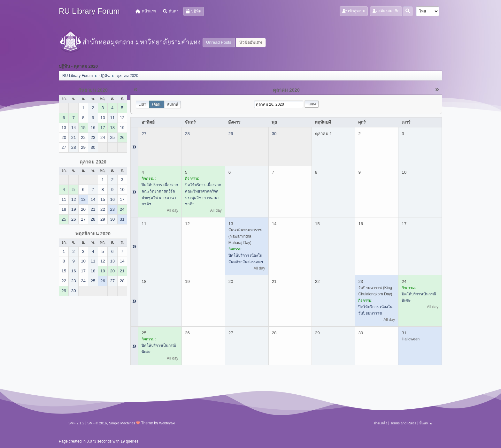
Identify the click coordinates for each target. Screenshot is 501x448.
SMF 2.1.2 (76, 423)
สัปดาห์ (173, 104)
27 (144, 134)
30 (274, 134)
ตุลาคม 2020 (93, 162)
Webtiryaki (167, 423)
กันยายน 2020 (93, 90)
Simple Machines (122, 423)
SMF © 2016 (97, 423)
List (143, 104)
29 (231, 134)
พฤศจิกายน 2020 (93, 234)
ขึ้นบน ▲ (426, 423)
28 (187, 134)
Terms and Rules (403, 423)
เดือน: (157, 104)
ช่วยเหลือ (380, 423)
